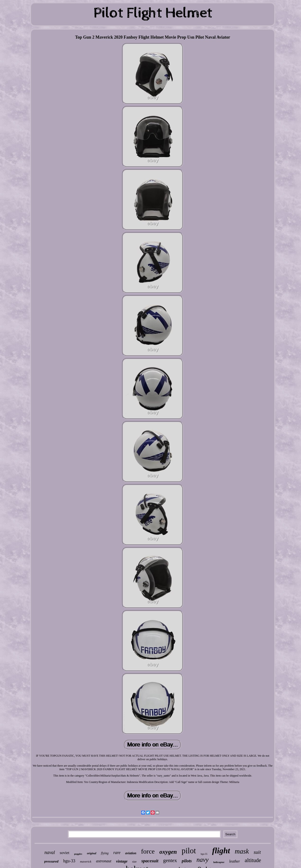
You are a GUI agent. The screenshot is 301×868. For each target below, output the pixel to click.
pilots (187, 861)
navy (203, 860)
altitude (253, 860)
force (148, 851)
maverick (86, 861)
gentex (170, 860)
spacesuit (150, 861)
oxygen (168, 852)
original (92, 853)
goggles (78, 854)
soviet (65, 853)
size (135, 862)
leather (235, 861)
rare (117, 853)
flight (221, 851)
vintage (122, 861)
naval (50, 852)
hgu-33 (69, 861)
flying (105, 853)
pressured (51, 861)
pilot (189, 851)
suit (257, 852)
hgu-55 (204, 854)
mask (242, 851)
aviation (131, 853)
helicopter (219, 862)
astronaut (104, 861)
